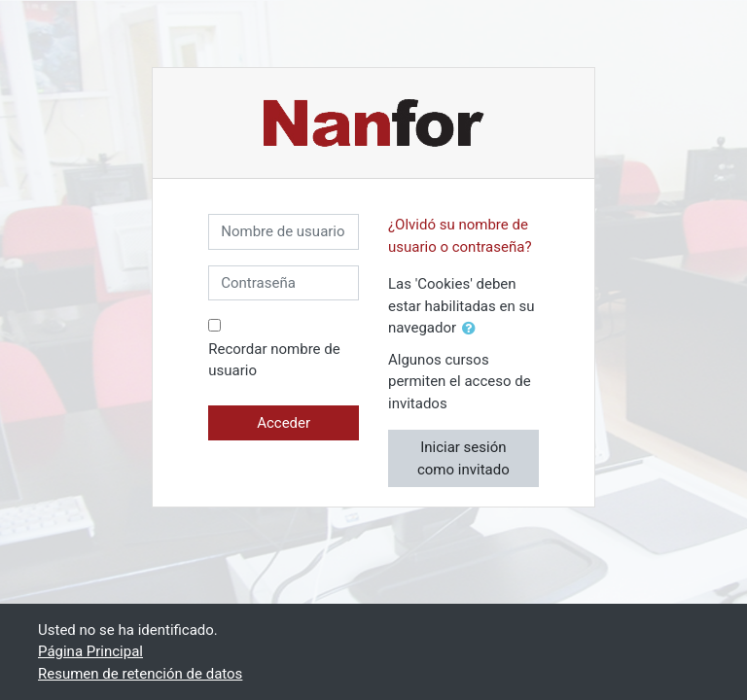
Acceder (284, 423)
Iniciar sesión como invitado (463, 458)
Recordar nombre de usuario (274, 360)
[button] (473, 329)
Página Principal (90, 651)
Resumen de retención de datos (140, 674)
